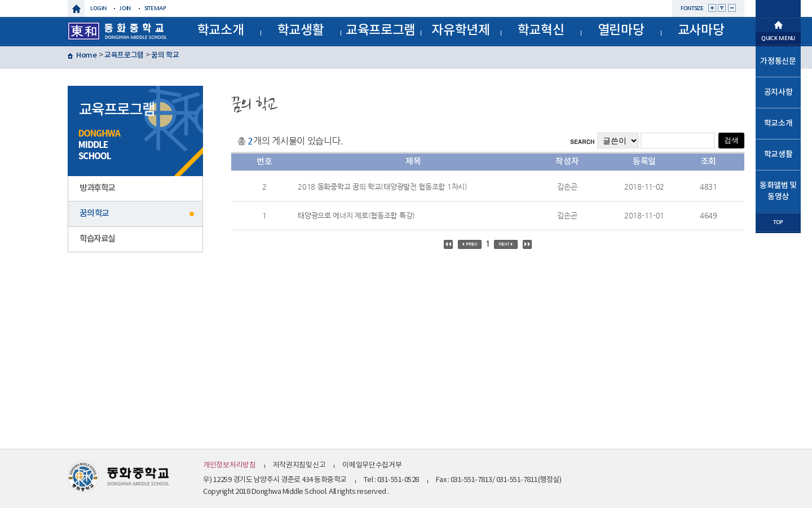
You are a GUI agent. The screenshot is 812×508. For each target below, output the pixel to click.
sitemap (155, 8)
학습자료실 (97, 239)
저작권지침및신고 (299, 465)
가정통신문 (778, 61)
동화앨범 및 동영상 (778, 191)
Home (87, 55)
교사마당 (701, 30)
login (98, 8)
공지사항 (778, 92)
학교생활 (301, 30)
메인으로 (778, 24)
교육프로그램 (381, 30)
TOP (778, 222)
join (125, 8)
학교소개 (221, 30)
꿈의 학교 (165, 55)
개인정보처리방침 (230, 465)
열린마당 (621, 30)
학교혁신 (541, 30)
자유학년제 (461, 30)
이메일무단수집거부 (372, 465)
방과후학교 (97, 188)
